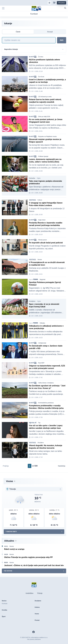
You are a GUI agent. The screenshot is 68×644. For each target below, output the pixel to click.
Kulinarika (32, 178)
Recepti (50, 32)
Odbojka (42, 323)
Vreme (10, 481)
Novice (40, 260)
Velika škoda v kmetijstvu (46, 383)
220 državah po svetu (45, 97)
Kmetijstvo (32, 301)
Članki (18, 32)
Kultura (40, 200)
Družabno (41, 443)
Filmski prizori (43, 240)
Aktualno (9, 541)
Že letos (41, 57)
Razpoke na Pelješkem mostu (48, 136)
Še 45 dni (41, 77)
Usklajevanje (42, 343)
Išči (62, 40)
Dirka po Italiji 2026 (44, 117)
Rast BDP (41, 363)
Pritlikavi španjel (43, 156)
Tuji (39, 423)
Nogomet (43, 279)
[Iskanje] (29, 40)
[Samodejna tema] (49, 3)
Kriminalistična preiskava (46, 403)
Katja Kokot (42, 220)
